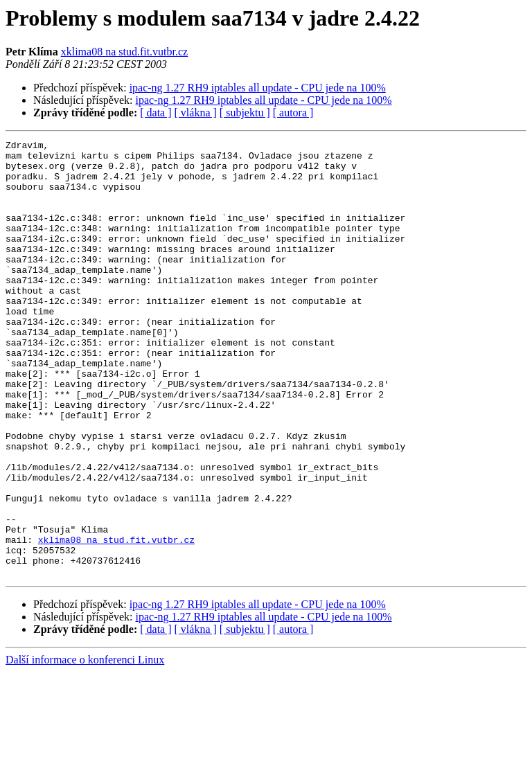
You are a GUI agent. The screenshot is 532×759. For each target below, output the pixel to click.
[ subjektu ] (245, 113)
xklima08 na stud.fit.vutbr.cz (125, 52)
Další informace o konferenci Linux (85, 747)
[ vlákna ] (196, 113)
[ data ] (156, 113)
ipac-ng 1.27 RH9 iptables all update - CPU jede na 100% (258, 88)
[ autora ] (293, 113)
